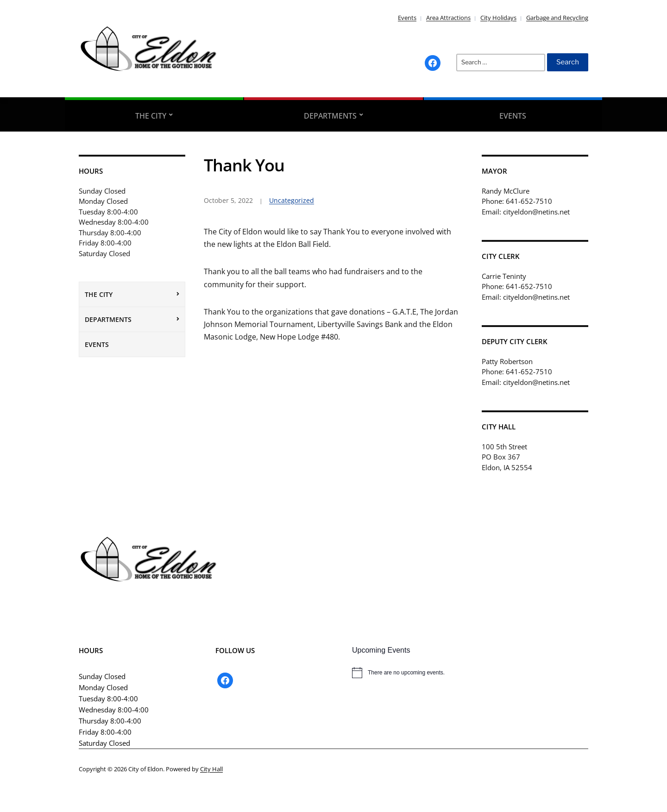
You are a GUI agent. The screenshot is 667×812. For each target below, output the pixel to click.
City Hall (211, 769)
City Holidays (498, 18)
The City (151, 116)
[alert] (470, 673)
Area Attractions (448, 18)
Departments (330, 116)
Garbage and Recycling (557, 18)
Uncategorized (292, 200)
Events (407, 18)
